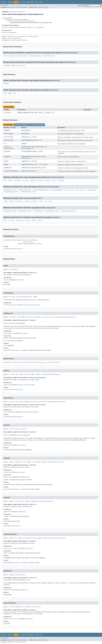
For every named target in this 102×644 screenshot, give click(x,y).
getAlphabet (26, 130)
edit (5, 180)
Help (41, 2)
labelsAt (24, 137)
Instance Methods (22, 125)
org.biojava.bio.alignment (17, 12)
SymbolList (31, 27)
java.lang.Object (7, 18)
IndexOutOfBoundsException (33, 244)
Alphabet (7, 130)
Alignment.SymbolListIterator (14, 65)
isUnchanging (91, 190)
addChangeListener (10, 190)
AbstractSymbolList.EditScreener (16, 56)
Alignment (5, 27)
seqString (34, 180)
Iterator (7, 171)
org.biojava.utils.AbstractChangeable (17, 19)
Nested (9, 7)
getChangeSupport (57, 190)
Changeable (40, 27)
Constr (19, 7)
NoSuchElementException (67, 317)
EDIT (5, 93)
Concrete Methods (37, 125)
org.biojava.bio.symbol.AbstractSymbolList (21, 21)
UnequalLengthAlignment (18, 27)
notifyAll (34, 201)
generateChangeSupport (41, 190)
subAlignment (26, 156)
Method (25, 7)
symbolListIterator (28, 171)
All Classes (4, 5)
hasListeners (70, 190)
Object (35, 151)
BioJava (13, 642)
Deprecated (30, 2)
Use (20, 2)
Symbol (6, 161)
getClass (20, 201)
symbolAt (24, 161)
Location (48, 113)
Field (14, 7)
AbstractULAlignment (9, 32)
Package (10, 2)
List (5, 134)
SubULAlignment (23, 113)
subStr (48, 180)
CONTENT (6, 84)
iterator (25, 180)
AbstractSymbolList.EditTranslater (42, 56)
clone (6, 201)
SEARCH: (80, 6)
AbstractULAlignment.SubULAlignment (25, 36)
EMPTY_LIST (12, 93)
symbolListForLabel (28, 168)
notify (27, 201)
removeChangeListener (11, 192)
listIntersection (28, 147)
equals (11, 180)
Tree (24, 2)
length (24, 143)
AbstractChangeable (51, 187)
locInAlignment (27, 151)
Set (30, 113)
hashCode (18, 180)
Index (37, 2)
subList (41, 180)
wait (41, 201)
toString (61, 180)
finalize (12, 201)
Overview (3, 2)
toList (54, 180)
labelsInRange (26, 140)
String (34, 113)
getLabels (25, 134)
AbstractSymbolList (15, 38)
